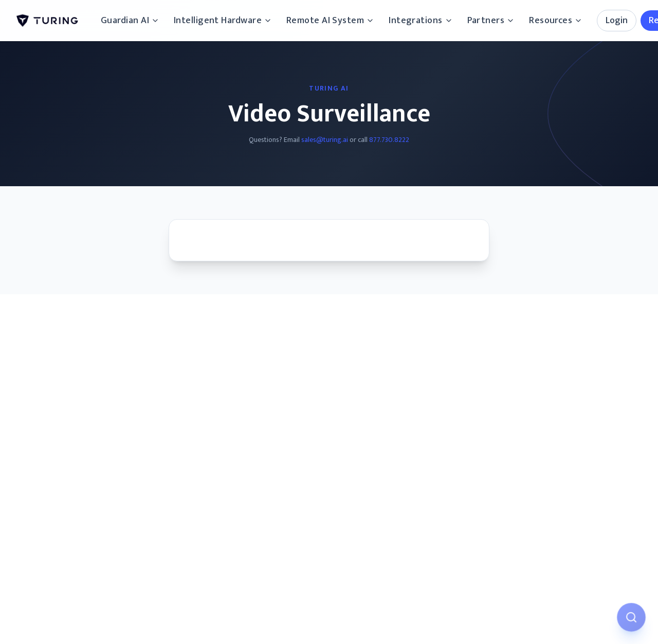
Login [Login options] (617, 21)
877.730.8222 (389, 140)
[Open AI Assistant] (631, 617)
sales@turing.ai (325, 140)
